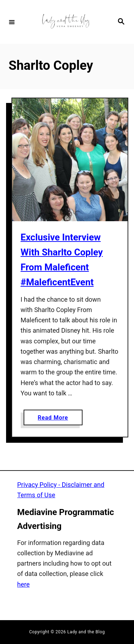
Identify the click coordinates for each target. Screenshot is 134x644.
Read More (56, 419)
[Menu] (12, 22)
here (23, 584)
